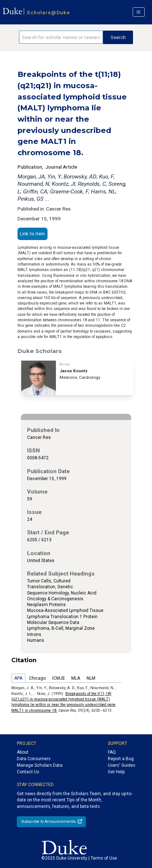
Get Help (116, 772)
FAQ (112, 752)
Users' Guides (121, 765)
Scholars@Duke (48, 12)
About (23, 752)
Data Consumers (34, 759)
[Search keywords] (61, 37)
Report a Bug (121, 759)
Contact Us (28, 772)
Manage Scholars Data (40, 765)
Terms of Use (104, 858)
